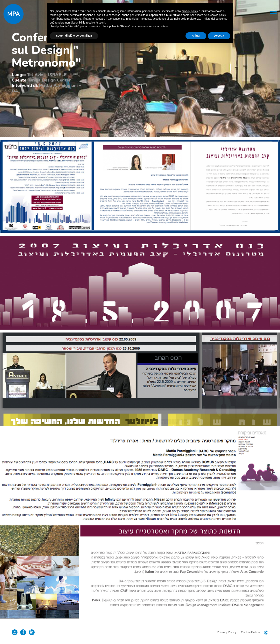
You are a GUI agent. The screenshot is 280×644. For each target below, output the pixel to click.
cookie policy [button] (218, 15)
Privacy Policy (227, 632)
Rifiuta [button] (196, 36)
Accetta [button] (219, 36)
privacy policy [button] (190, 11)
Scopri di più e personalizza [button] (74, 36)
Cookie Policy (250, 632)
